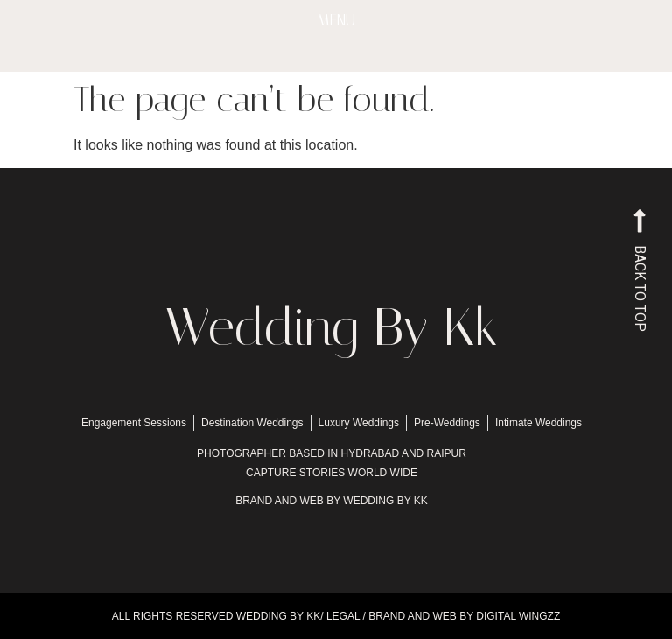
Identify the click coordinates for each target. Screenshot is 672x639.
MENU (336, 20)
